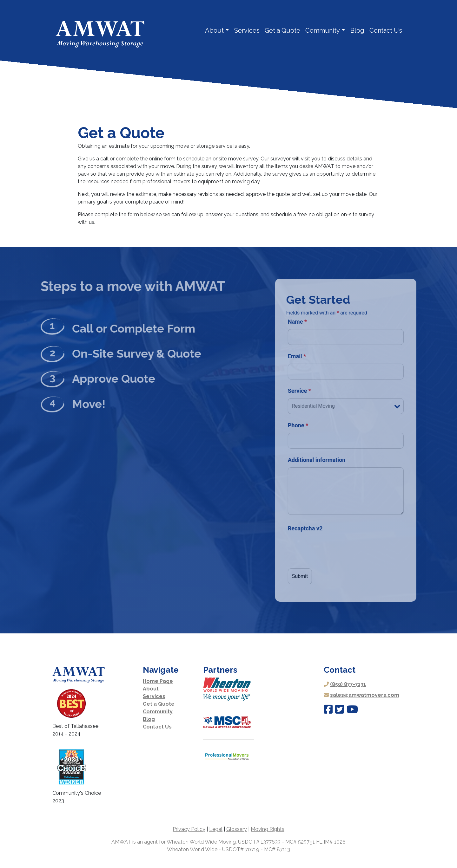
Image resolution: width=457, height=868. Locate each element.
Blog (357, 30)
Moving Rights (268, 829)
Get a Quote (282, 30)
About (214, 30)
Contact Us (386, 30)
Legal (216, 829)
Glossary (237, 829)
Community (323, 30)
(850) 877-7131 (348, 684)
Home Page (158, 681)
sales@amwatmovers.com (365, 695)
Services (247, 30)
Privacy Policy (189, 829)
